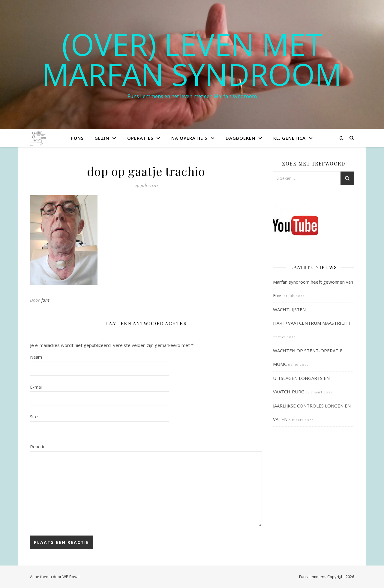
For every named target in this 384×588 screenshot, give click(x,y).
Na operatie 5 (189, 138)
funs (46, 300)
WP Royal (71, 577)
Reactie (38, 446)
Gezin (102, 138)
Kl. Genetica (289, 138)
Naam (36, 357)
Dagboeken (240, 138)
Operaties (140, 138)
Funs (77, 138)
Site (34, 416)
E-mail (36, 387)
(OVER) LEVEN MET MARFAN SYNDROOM (192, 59)
